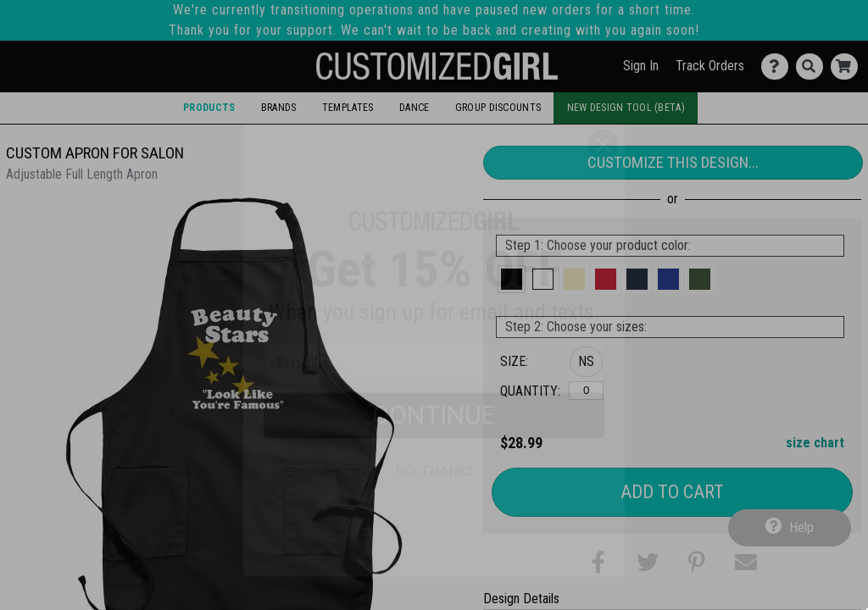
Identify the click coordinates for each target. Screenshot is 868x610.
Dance (414, 108)
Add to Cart (672, 492)
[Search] (813, 67)
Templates (348, 108)
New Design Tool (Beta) (626, 108)
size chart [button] (815, 443)
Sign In (641, 66)
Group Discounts (498, 108)
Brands (279, 108)
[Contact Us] (779, 67)
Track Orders (710, 66)
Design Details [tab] (521, 599)
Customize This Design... (673, 162)
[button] (512, 279)
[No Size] (586, 391)
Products (209, 108)
